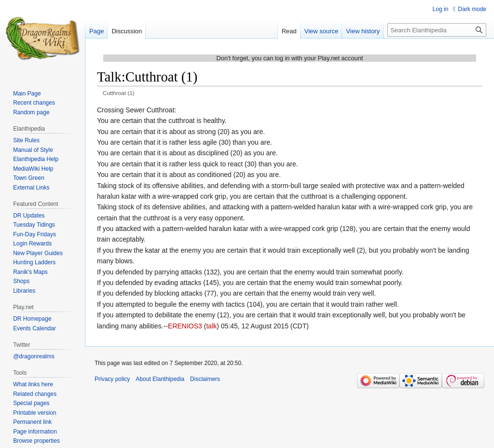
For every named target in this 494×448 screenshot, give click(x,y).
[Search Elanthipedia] (437, 30)
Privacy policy (112, 379)
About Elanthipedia (160, 379)
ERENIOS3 (185, 326)
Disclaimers (205, 379)
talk (211, 326)
